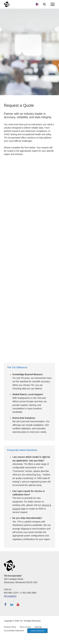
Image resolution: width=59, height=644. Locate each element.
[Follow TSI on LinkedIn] (12, 605)
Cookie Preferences (37, 631)
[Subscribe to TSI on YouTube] (18, 605)
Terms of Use (25, 627)
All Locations (10, 596)
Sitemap (38, 627)
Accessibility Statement (14, 631)
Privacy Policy (10, 627)
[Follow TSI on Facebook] (6, 605)
